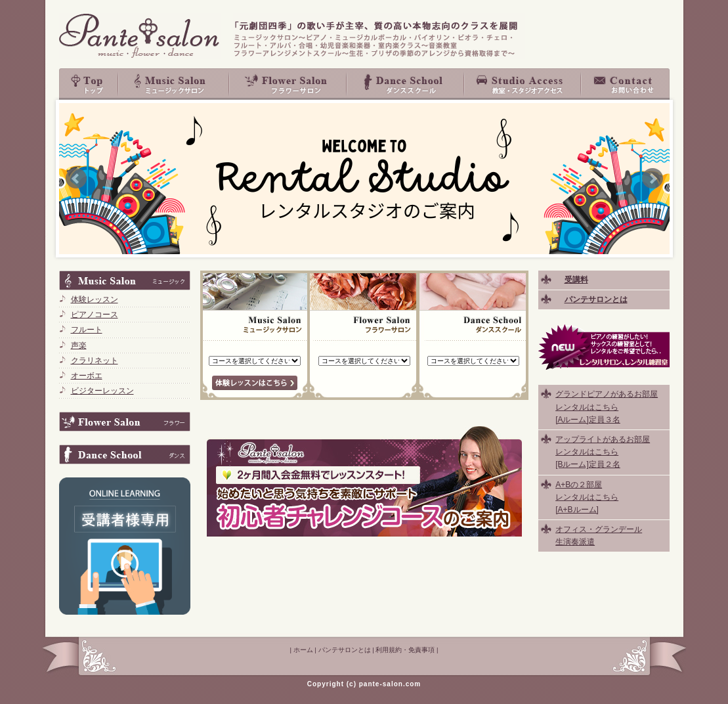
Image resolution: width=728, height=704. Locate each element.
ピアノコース (95, 315)
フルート (87, 330)
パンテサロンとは (345, 650)
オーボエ (87, 376)
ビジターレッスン (102, 391)
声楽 (79, 345)
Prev (76, 179)
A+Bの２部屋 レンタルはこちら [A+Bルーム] (587, 497)
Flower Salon (289, 84)
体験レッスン (95, 299)
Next (653, 179)
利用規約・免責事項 (405, 650)
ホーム (303, 650)
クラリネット (95, 361)
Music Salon (174, 84)
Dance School (406, 84)
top (89, 84)
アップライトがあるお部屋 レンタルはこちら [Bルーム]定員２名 (603, 452)
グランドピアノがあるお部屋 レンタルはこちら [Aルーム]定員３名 (607, 407)
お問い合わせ (626, 84)
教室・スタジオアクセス (523, 84)
